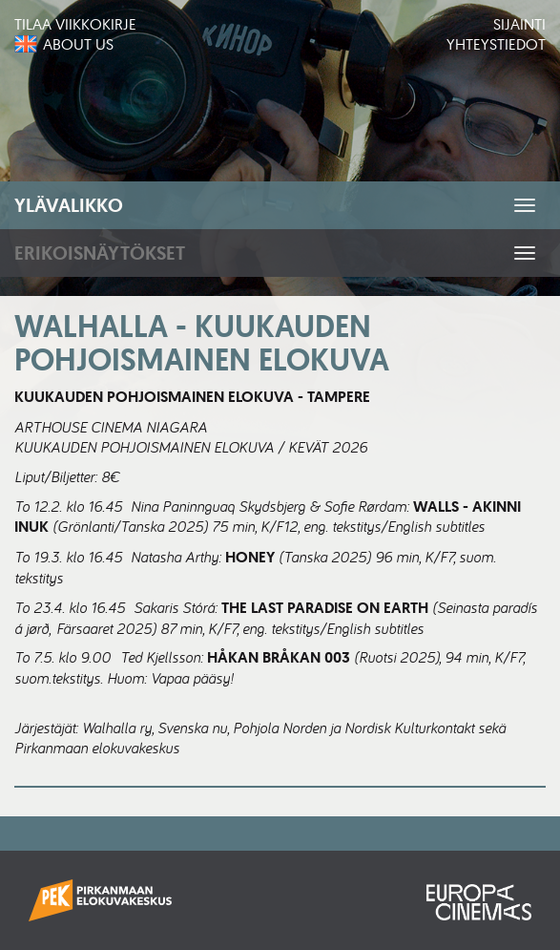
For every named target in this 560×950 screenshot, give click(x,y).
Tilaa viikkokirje (75, 24)
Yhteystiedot (496, 44)
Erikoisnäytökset (100, 253)
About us (78, 44)
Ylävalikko (69, 205)
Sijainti (519, 24)
